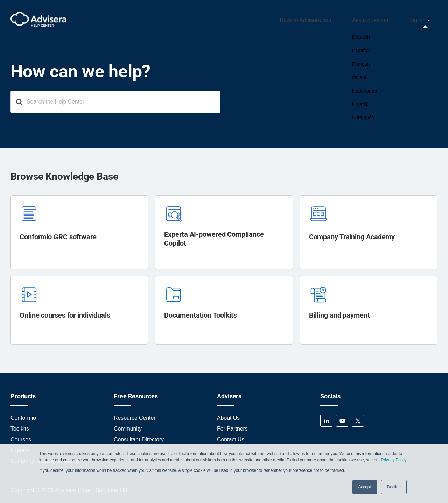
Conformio (23, 415)
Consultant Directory (139, 437)
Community (128, 426)
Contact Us (231, 437)
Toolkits (20, 426)
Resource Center (135, 415)
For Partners (232, 426)
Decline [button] (394, 487)
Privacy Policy (393, 460)
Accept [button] (365, 487)
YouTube (342, 418)
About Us (228, 415)
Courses (21, 437)
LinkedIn (326, 418)
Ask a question (382, 19)
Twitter (358, 418)
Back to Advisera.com (326, 19)
